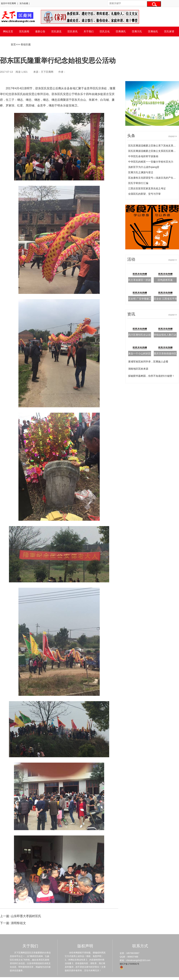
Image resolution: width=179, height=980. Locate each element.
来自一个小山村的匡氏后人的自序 (147, 354)
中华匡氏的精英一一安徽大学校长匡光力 (151, 162)
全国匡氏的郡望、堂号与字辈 (144, 194)
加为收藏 (24, 3)
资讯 (131, 314)
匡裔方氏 (137, 31)
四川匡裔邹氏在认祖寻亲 (142, 335)
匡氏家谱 (169, 31)
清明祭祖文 (18, 923)
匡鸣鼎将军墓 (165, 280)
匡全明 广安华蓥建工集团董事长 (146, 299)
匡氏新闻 (24, 31)
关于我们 (89, 31)
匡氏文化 (105, 31)
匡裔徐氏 (153, 31)
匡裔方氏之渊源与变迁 (141, 172)
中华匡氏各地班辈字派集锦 (143, 156)
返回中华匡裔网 (8, 3)
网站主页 (8, 31)
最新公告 (40, 31)
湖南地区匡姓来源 (138, 369)
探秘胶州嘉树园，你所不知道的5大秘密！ (151, 376)
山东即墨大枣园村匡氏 (26, 916)
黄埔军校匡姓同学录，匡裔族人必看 (148, 362)
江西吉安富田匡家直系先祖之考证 (147, 188)
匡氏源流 (56, 31)
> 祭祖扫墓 (25, 44)
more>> (173, 136)
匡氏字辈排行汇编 (138, 183)
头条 (131, 136)
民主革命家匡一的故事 (141, 280)
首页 (13, 44)
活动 (131, 259)
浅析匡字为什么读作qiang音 (144, 167)
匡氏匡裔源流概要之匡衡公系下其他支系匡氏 (153, 146)
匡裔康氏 (121, 31)
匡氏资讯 (72, 31)
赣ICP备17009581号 (130, 964)
